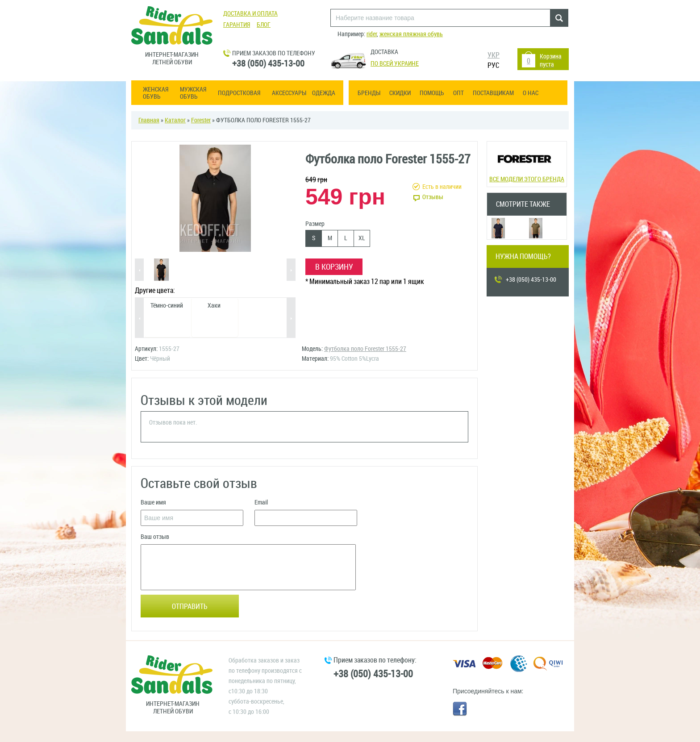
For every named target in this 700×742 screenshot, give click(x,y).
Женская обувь (156, 93)
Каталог (175, 120)
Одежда (324, 93)
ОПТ (458, 93)
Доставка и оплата (250, 14)
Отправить (190, 607)
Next (291, 270)
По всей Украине (395, 64)
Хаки (214, 306)
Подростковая (239, 93)
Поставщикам (493, 93)
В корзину (334, 267)
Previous (139, 270)
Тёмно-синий (167, 306)
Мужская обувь (193, 93)
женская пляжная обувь (411, 34)
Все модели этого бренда (527, 163)
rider (372, 34)
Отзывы (433, 197)
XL (362, 238)
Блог (264, 25)
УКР (494, 55)
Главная (149, 120)
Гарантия (237, 25)
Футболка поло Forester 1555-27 (365, 349)
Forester (201, 120)
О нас (531, 93)
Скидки (400, 93)
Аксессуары (289, 93)
